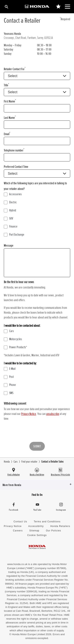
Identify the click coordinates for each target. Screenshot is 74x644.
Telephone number (14, 150)
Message (9, 245)
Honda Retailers (60, 526)
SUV (8, 218)
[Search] (6, 7)
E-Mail (10, 369)
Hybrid (10, 210)
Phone (10, 385)
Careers (18, 531)
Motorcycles (13, 339)
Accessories (13, 194)
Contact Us (20, 522)
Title (6, 85)
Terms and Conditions (47, 522)
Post (9, 377)
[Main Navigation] (67, 7)
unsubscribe (53, 414)
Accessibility (36, 526)
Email (7, 134)
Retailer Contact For (15, 69)
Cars (9, 331)
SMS (9, 393)
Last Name (10, 118)
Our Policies (53, 531)
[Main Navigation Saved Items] (58, 7)
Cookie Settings (37, 535)
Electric (10, 202)
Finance (11, 226)
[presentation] (33, 431)
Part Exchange (14, 234)
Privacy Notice (29, 414)
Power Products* (15, 347)
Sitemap (34, 531)
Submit (37, 446)
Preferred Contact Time (16, 167)
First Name (10, 101)
